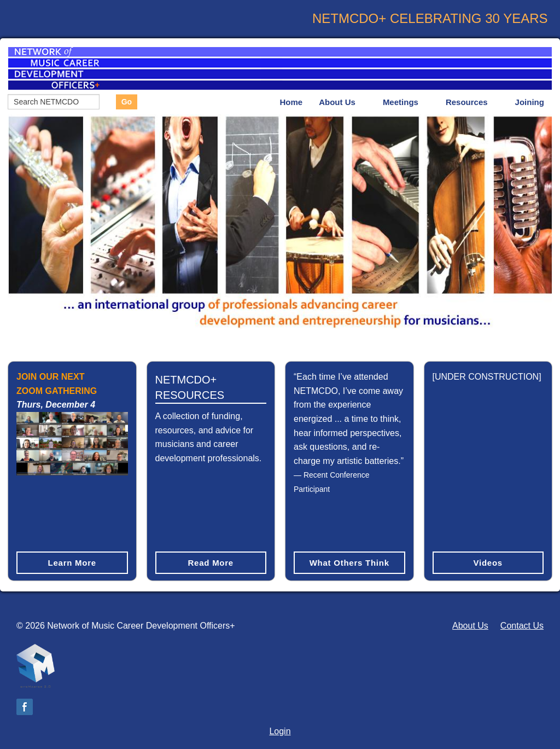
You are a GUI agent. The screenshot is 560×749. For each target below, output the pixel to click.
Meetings (401, 102)
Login (280, 731)
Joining (530, 102)
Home (291, 102)
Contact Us (522, 626)
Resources (467, 102)
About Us (337, 102)
